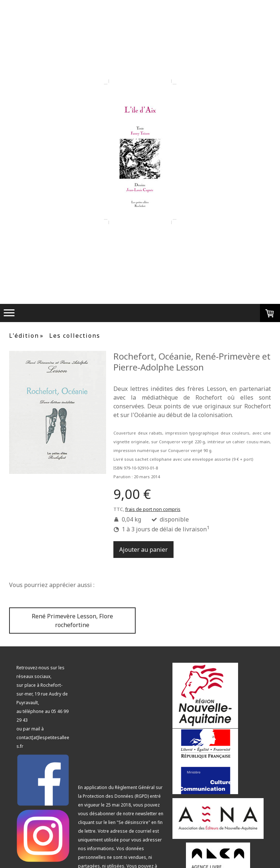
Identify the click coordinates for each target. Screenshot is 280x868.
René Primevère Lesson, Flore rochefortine (72, 621)
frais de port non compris (153, 509)
